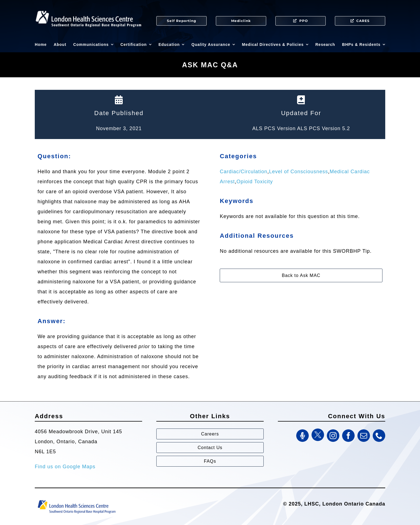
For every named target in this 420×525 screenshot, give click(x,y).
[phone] (379, 436)
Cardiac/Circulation (244, 172)
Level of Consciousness (298, 172)
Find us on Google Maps (65, 467)
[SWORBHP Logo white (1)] (88, 8)
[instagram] (333, 436)
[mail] (364, 436)
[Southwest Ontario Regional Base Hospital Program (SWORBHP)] (76, 500)
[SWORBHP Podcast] (302, 436)
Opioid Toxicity (255, 182)
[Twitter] (318, 435)
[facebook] (348, 436)
